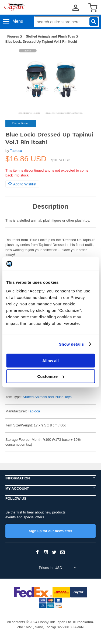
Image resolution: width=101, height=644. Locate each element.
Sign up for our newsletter (50, 531)
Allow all (50, 360)
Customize (51, 376)
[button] (86, 56)
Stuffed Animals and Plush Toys (50, 36)
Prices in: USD (50, 568)
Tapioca (16, 151)
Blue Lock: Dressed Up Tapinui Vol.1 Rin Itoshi (41, 42)
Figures (13, 36)
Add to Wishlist (22, 184)
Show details (72, 344)
